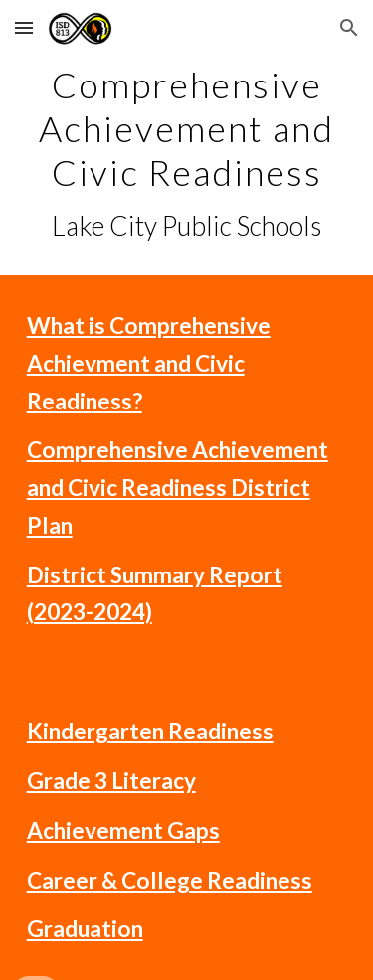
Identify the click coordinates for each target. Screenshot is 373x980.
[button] (24, 27)
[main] (187, 153)
